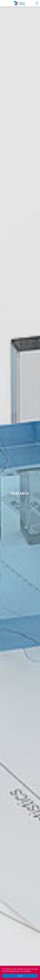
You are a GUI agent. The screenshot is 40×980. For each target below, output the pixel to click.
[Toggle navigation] (37, 3)
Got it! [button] (20, 976)
